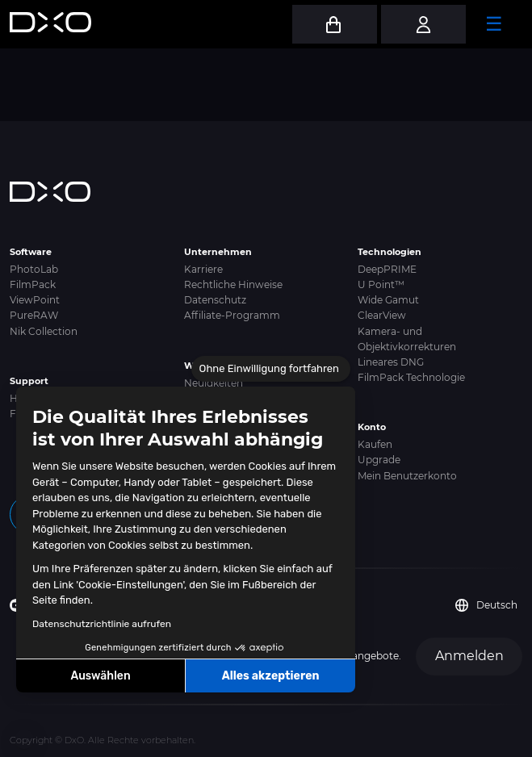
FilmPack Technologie (411, 377)
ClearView (382, 315)
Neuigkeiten (214, 383)
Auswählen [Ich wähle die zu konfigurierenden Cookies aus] (101, 676)
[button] (24, 739)
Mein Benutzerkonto (407, 476)
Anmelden (469, 656)
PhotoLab (34, 269)
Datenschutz (215, 300)
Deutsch (486, 605)
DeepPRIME (387, 269)
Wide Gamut (388, 300)
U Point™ (381, 284)
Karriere (203, 269)
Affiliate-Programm (232, 315)
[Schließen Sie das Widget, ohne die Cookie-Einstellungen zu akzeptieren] (271, 369)
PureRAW (34, 315)
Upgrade (379, 460)
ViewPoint (35, 300)
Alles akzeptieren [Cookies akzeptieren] (271, 676)
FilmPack (33, 284)
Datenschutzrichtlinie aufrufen (102, 624)
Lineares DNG (391, 362)
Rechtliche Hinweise (233, 284)
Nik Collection (44, 331)
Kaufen (375, 444)
